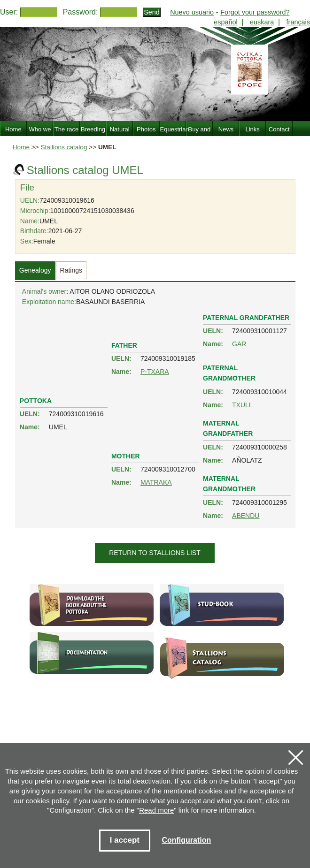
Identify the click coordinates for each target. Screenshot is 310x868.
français (298, 22)
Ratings (71, 270)
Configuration (186, 840)
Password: (81, 12)
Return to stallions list (155, 553)
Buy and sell (200, 135)
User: (9, 12)
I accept (125, 840)
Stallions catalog (64, 147)
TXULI (241, 405)
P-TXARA (155, 372)
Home (21, 147)
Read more (156, 810)
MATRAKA (156, 482)
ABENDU (246, 516)
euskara (262, 22)
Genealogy (35, 270)
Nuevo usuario (192, 12)
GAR (239, 344)
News (226, 129)
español (225, 22)
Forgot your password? (255, 12)
